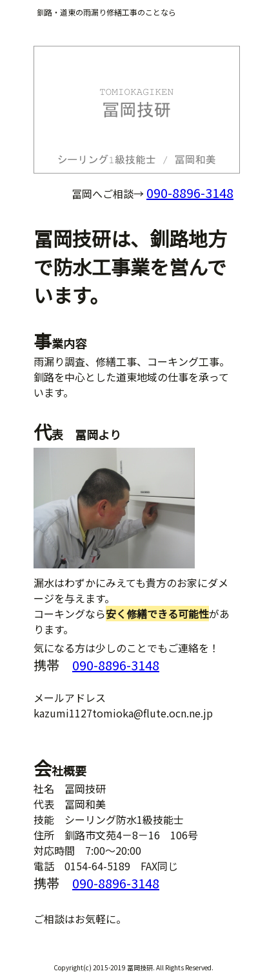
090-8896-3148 (190, 193)
